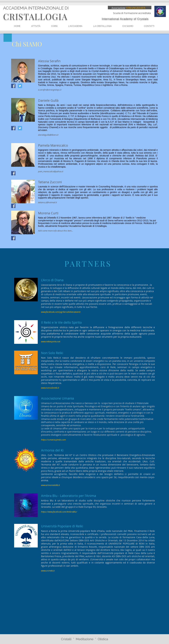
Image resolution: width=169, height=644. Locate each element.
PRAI (82, 556)
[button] (54, 26)
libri (98, 556)
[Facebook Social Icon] (13, 86)
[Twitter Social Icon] (20, 86)
